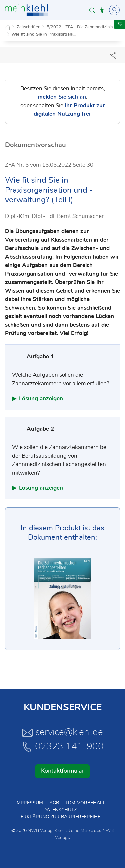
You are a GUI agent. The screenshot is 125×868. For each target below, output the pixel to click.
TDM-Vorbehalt (85, 803)
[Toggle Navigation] (113, 10)
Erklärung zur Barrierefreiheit (62, 817)
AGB (54, 803)
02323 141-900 (63, 747)
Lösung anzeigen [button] (41, 398)
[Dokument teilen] (113, 55)
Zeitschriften (28, 27)
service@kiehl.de (62, 732)
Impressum (29, 803)
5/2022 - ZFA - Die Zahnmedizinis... (81, 27)
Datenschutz (60, 810)
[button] (92, 10)
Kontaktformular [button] (62, 771)
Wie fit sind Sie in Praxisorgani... (44, 34)
